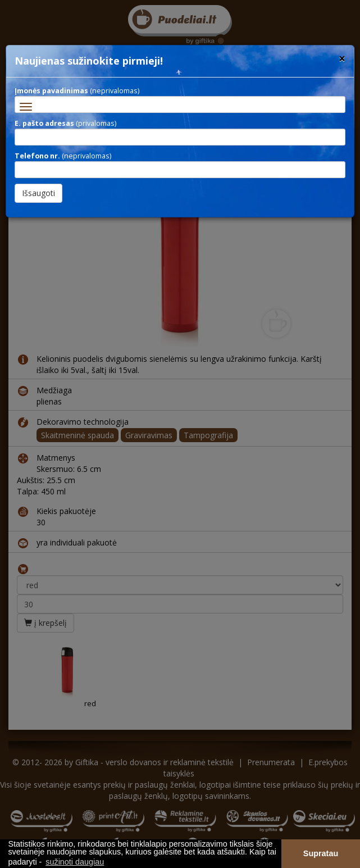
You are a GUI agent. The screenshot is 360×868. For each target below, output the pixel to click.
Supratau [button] (321, 853)
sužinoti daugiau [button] (75, 862)
